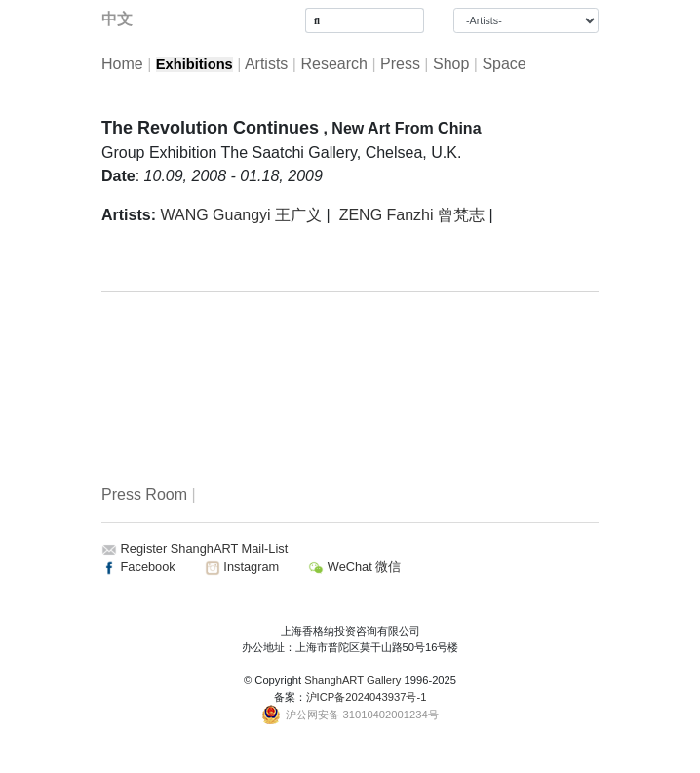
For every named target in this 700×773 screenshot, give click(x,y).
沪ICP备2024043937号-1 (367, 697)
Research (333, 64)
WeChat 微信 (354, 567)
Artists (266, 64)
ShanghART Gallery (352, 680)
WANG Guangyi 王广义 (241, 215)
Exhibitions (194, 64)
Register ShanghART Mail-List (205, 548)
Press (400, 64)
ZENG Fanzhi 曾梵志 (412, 215)
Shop (451, 64)
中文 (117, 19)
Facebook (138, 567)
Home (122, 64)
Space (504, 64)
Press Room (144, 495)
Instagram (242, 567)
